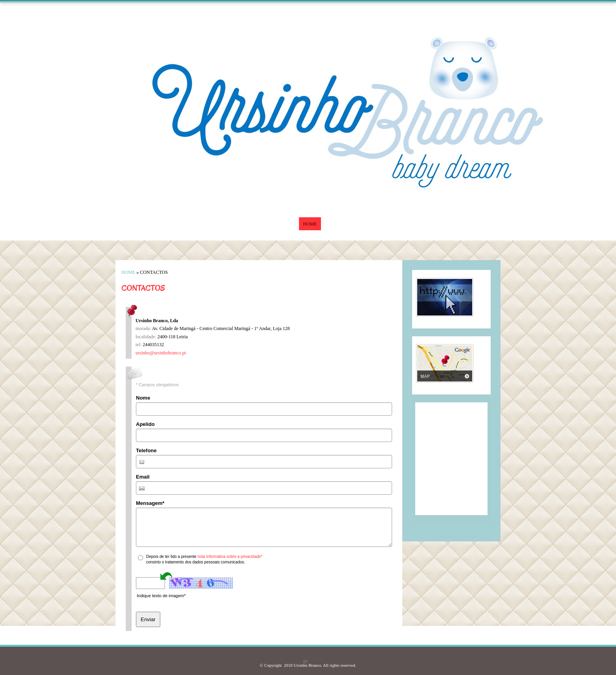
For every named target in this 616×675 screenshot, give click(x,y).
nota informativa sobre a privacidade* (230, 557)
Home (310, 224)
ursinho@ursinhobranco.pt (161, 353)
